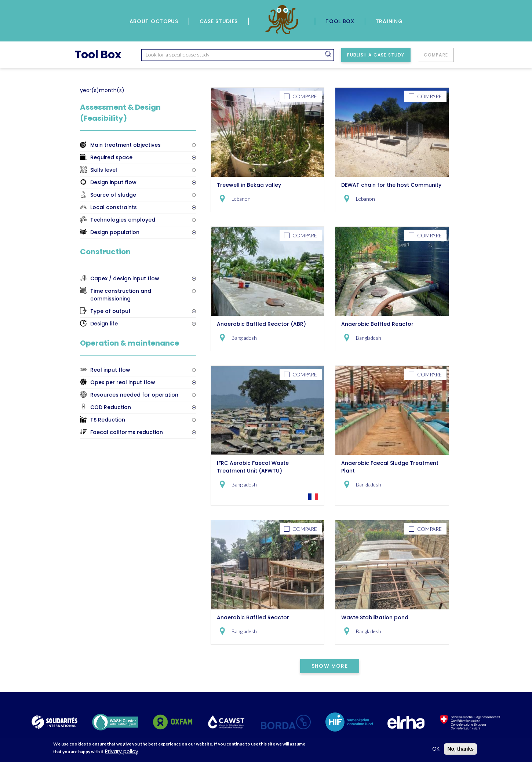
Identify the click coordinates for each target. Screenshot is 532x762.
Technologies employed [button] (123, 220)
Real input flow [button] (110, 370)
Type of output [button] (110, 311)
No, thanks (460, 750)
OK (436, 750)
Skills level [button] (104, 170)
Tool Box (340, 21)
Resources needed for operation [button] (134, 395)
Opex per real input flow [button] (123, 382)
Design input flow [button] (113, 182)
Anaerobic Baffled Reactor (377, 324)
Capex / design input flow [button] (125, 278)
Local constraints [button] (114, 207)
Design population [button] (115, 232)
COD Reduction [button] (111, 407)
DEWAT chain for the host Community (391, 185)
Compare (436, 55)
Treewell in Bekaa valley (249, 185)
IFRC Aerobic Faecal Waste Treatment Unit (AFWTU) (253, 467)
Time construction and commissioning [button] (121, 295)
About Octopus (154, 21)
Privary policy (122, 752)
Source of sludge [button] (113, 195)
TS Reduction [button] (108, 420)
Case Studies (219, 21)
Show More (330, 666)
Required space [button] (111, 157)
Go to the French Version (313, 497)
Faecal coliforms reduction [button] (127, 432)
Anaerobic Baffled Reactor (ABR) (261, 324)
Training (389, 21)
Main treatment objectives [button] (125, 145)
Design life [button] (104, 324)
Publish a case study (376, 55)
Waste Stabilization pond (375, 617)
